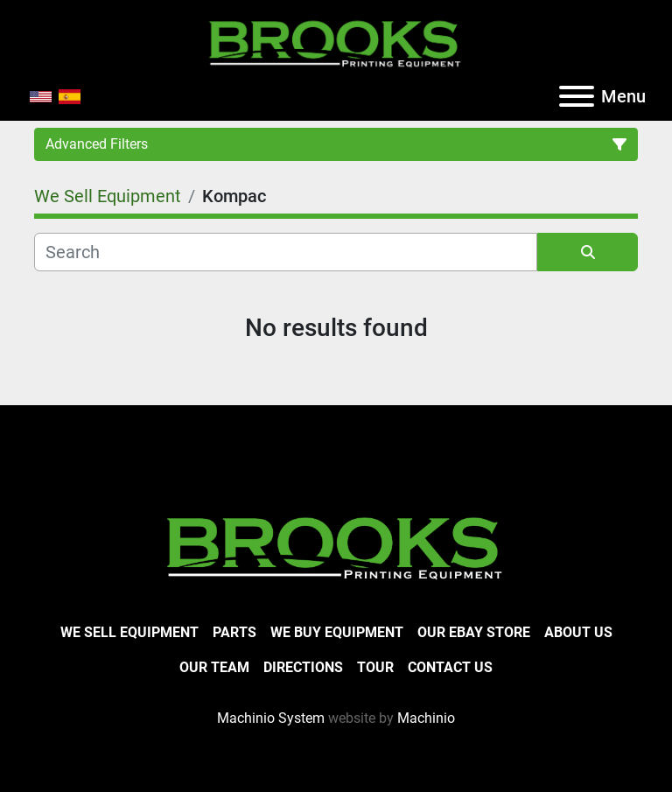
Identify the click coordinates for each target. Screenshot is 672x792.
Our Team (214, 667)
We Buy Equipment (337, 632)
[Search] (286, 252)
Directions (303, 667)
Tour (375, 667)
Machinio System (271, 718)
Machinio (426, 718)
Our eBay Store (474, 632)
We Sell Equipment (129, 632)
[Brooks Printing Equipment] (336, 547)
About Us (578, 632)
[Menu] (577, 96)
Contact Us (450, 667)
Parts (234, 632)
